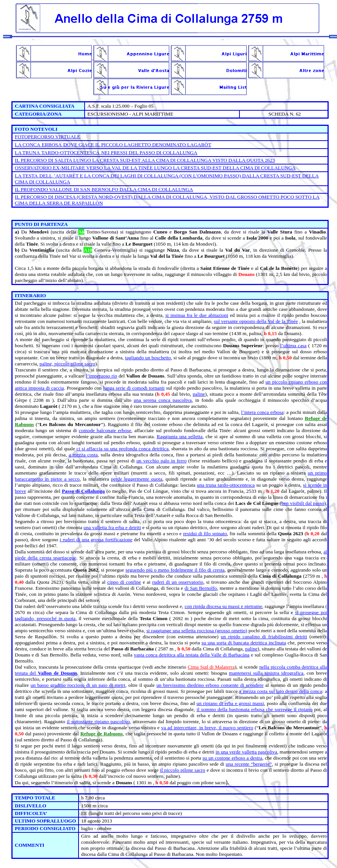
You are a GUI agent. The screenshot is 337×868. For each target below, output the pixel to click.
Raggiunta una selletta (180, 436)
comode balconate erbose (105, 430)
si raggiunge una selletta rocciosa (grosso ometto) (197, 631)
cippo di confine (124, 582)
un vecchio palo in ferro (161, 461)
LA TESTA (26, 176)
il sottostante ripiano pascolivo (98, 722)
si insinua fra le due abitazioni (197, 315)
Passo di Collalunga (83, 491)
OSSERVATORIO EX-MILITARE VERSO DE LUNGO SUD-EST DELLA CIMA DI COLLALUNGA (155, 168)
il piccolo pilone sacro (183, 770)
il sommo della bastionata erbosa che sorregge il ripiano (254, 709)
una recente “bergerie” (249, 764)
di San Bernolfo (201, 588)
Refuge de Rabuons (102, 734)
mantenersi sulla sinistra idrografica (266, 673)
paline (199, 394)
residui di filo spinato (205, 533)
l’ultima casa (293, 345)
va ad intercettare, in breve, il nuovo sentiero (207, 728)
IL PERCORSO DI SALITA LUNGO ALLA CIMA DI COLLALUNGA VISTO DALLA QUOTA (145, 160)
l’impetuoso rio (101, 376)
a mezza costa (83, 455)
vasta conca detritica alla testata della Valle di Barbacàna (192, 655)
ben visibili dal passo (303, 503)
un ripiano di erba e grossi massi (230, 703)
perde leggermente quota (136, 479)
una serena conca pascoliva (163, 400)
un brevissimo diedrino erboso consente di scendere (210, 685)
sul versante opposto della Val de (256, 321)
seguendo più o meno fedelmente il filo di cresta (175, 570)
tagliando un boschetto (148, 358)
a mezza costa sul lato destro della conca (281, 691)
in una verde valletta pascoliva (246, 752)
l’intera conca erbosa (262, 412)
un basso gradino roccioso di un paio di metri (78, 685)
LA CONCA (28, 145)
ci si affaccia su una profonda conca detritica (123, 449)
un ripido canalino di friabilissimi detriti (264, 637)
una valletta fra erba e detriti (112, 527)
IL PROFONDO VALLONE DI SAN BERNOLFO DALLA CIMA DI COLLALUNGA (104, 189)
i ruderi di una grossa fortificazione (96, 540)
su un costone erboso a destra (232, 758)
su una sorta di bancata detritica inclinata (244, 643)
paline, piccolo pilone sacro (67, 364)
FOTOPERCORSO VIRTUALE (47, 137)
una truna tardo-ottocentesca (226, 485)
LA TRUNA (27, 153)
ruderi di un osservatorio (178, 582)
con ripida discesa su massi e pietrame (223, 606)
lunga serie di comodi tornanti (134, 388)
